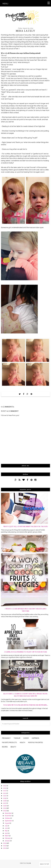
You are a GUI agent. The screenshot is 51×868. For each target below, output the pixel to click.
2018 (5, 801)
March (7, 836)
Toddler (17, 738)
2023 (5, 788)
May (6, 831)
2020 (5, 796)
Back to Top (45, 864)
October (7, 818)
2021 (5, 793)
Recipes (5, 747)
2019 (5, 798)
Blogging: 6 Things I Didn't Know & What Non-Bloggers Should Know (26, 695)
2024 (5, 786)
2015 (5, 808)
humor (26, 738)
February (8, 838)
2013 (5, 843)
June (6, 828)
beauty (13, 747)
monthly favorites (35, 743)
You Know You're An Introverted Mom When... (26, 705)
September (8, 821)
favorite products (9, 743)
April (6, 833)
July (6, 826)
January (7, 841)
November (8, 816)
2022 (5, 791)
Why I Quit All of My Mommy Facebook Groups (25, 527)
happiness (35, 738)
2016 (5, 806)
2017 (5, 803)
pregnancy (6, 738)
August (7, 823)
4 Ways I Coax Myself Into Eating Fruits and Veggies (25, 610)
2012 (5, 846)
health (22, 743)
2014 (5, 811)
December (8, 813)
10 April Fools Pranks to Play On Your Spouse (25, 652)
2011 (5, 848)
